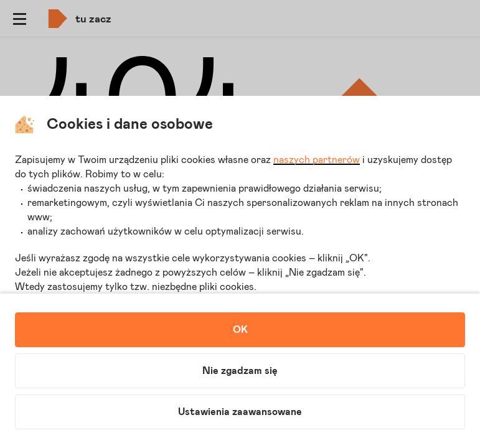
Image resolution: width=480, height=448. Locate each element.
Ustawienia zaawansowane (240, 412)
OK (240, 330)
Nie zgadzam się (240, 371)
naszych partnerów (317, 160)
